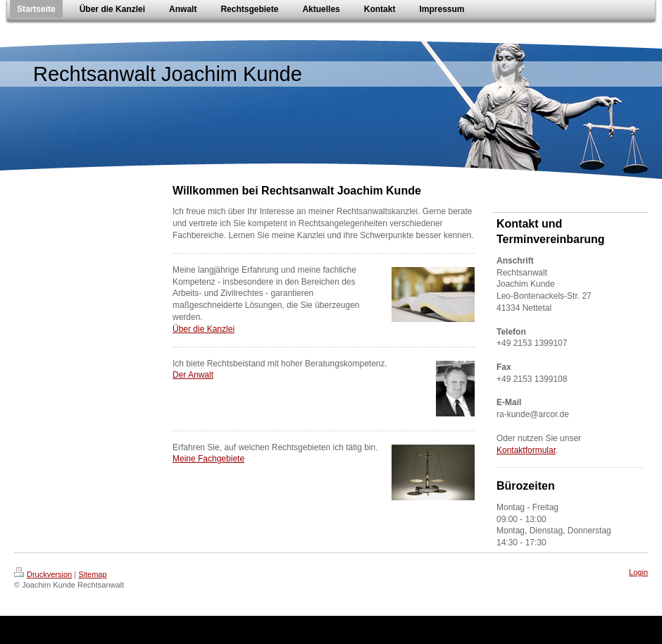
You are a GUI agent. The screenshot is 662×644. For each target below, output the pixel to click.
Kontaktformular (526, 450)
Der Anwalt (193, 375)
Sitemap (92, 574)
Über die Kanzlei (204, 329)
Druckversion (43, 574)
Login (638, 572)
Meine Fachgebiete (208, 459)
